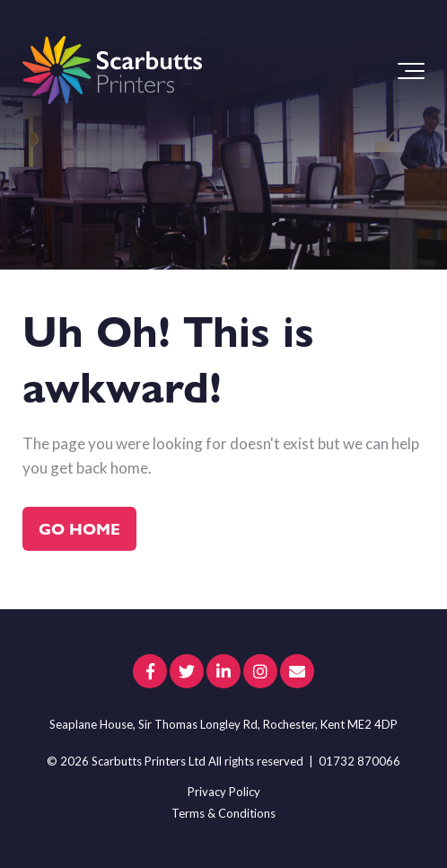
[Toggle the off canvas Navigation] (411, 71)
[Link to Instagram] (260, 671)
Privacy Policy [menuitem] (224, 792)
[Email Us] (297, 671)
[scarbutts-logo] (112, 71)
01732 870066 (359, 761)
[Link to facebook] (150, 671)
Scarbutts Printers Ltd (149, 761)
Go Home (79, 528)
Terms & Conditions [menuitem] (223, 813)
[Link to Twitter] (187, 671)
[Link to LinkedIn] (223, 671)
